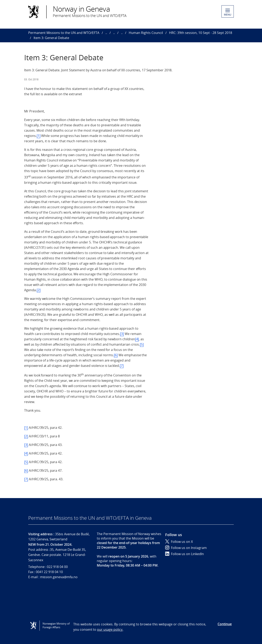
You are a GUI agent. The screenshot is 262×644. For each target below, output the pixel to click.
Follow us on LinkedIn (185, 554)
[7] (122, 366)
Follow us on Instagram (186, 548)
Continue (225, 624)
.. (106, 33)
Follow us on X (179, 542)
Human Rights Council (146, 33)
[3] (122, 334)
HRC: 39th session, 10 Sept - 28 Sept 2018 (201, 33)
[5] (142, 344)
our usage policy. (110, 629)
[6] (116, 355)
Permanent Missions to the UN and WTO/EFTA (64, 33)
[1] (39, 136)
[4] (137, 339)
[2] (39, 290)
